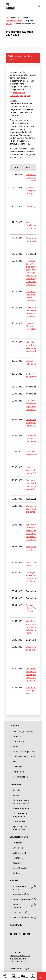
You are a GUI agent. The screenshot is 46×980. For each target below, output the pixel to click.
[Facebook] (11, 934)
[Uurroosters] (20, 912)
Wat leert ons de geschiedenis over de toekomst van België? (36, 225)
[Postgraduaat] (17, 821)
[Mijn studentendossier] (23, 918)
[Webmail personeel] (23, 899)
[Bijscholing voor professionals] (23, 828)
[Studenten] (16, 736)
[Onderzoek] (16, 848)
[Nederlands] (15, 968)
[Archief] (9, 24)
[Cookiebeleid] (16, 961)
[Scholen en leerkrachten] (22, 757)
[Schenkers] (16, 767)
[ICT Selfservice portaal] (23, 888)
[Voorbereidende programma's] (23, 815)
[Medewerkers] (19, 777)
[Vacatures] (16, 863)
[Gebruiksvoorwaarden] (20, 956)
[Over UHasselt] (18, 853)
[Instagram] (16, 934)
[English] (27, 968)
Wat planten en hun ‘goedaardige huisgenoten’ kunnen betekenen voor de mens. (36, 627)
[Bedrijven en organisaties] (23, 752)
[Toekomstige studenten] (22, 731)
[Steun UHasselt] (18, 868)
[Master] (14, 795)
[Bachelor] (15, 790)
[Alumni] (14, 747)
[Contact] (15, 873)
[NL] (7, 18)
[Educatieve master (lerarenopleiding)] (23, 802)
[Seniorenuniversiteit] (14, 21)
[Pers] (13, 762)
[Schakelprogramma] (20, 808)
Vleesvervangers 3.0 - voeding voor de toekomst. (36, 509)
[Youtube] (24, 934)
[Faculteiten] (16, 858)
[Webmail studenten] (23, 906)
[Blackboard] (19, 894)
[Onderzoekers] (18, 741)
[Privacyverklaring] (18, 958)
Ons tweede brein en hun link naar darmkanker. (36, 438)
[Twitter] (20, 934)
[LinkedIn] (29, 934)
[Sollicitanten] (17, 772)
